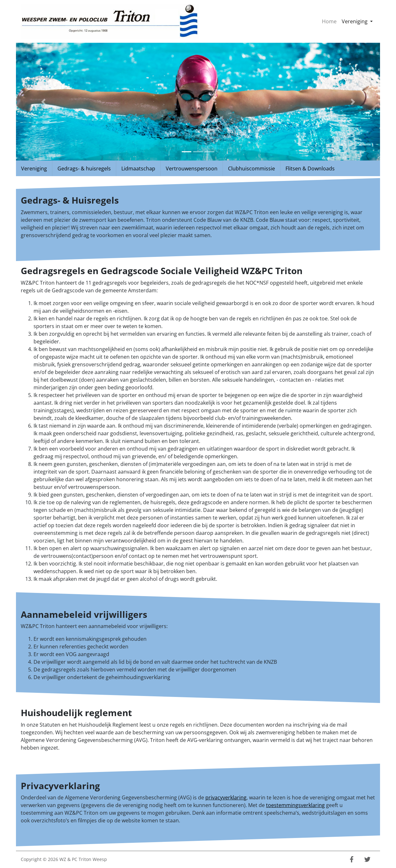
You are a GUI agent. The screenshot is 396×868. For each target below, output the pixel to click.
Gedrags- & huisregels (84, 168)
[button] (43, 102)
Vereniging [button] (358, 21)
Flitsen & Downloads (310, 168)
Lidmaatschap (138, 168)
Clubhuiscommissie (251, 168)
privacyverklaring (226, 797)
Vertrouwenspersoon (192, 168)
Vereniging (34, 168)
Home (329, 21)
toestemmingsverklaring (295, 805)
